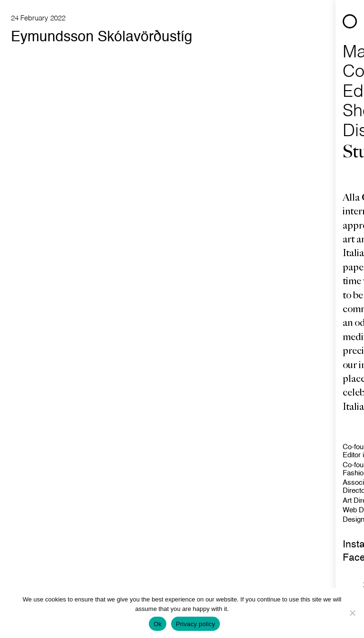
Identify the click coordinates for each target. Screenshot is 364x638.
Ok (158, 624)
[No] (352, 613)
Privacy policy (196, 624)
